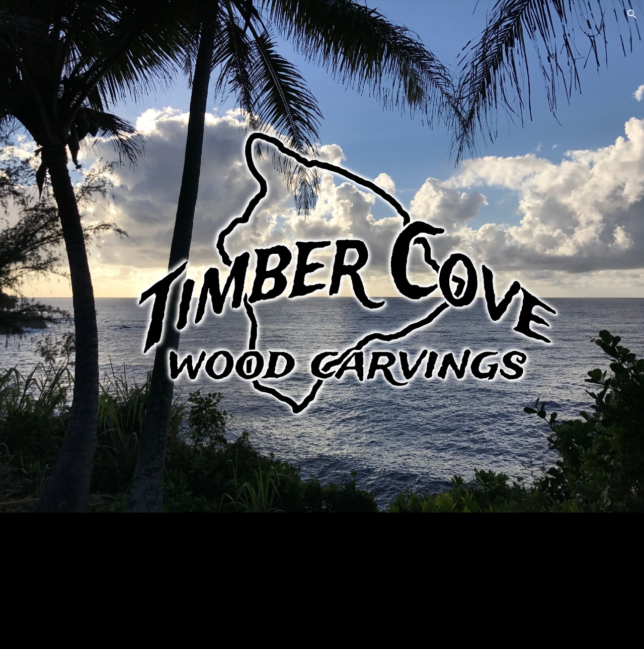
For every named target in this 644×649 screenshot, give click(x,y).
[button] (632, 14)
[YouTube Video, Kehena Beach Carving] (471, 581)
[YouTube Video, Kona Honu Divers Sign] (173, 577)
